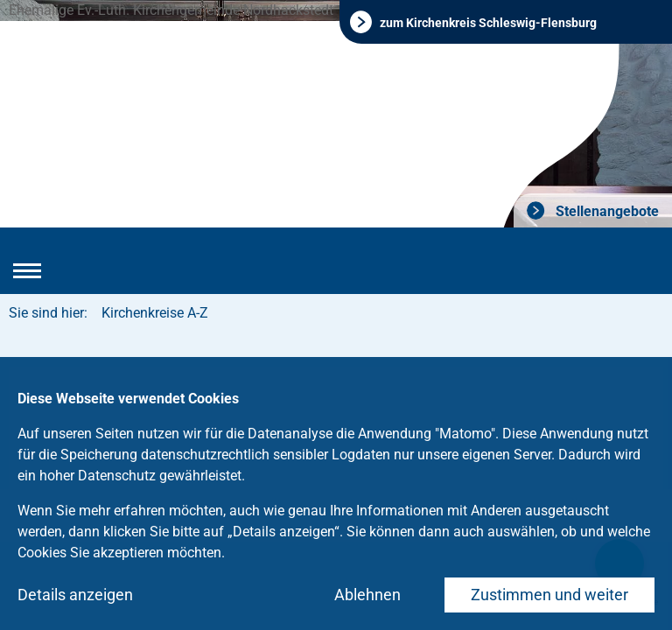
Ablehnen (367, 595)
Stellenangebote (605, 211)
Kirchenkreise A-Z (155, 313)
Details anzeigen (75, 595)
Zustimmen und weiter (549, 595)
